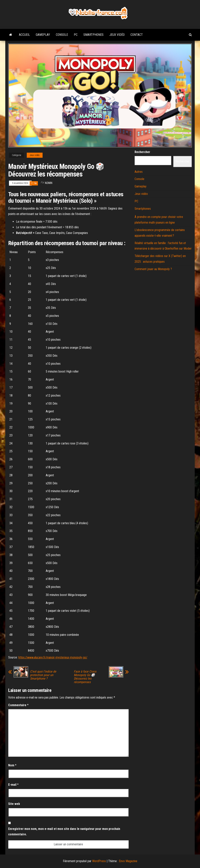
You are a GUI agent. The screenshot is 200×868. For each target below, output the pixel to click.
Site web (14, 804)
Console (62, 35)
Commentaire (18, 705)
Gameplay (43, 35)
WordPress (99, 861)
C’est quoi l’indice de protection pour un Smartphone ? (43, 675)
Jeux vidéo (117, 35)
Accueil (24, 35)
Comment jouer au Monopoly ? (153, 269)
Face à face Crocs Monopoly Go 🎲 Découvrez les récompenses (85, 677)
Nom (12, 765)
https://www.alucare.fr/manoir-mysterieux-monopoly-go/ (53, 657)
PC (76, 35)
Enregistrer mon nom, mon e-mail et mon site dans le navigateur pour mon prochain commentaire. (64, 832)
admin (49, 183)
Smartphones (93, 35)
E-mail (13, 785)
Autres (139, 172)
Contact (137, 35)
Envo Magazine (128, 861)
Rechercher (142, 152)
